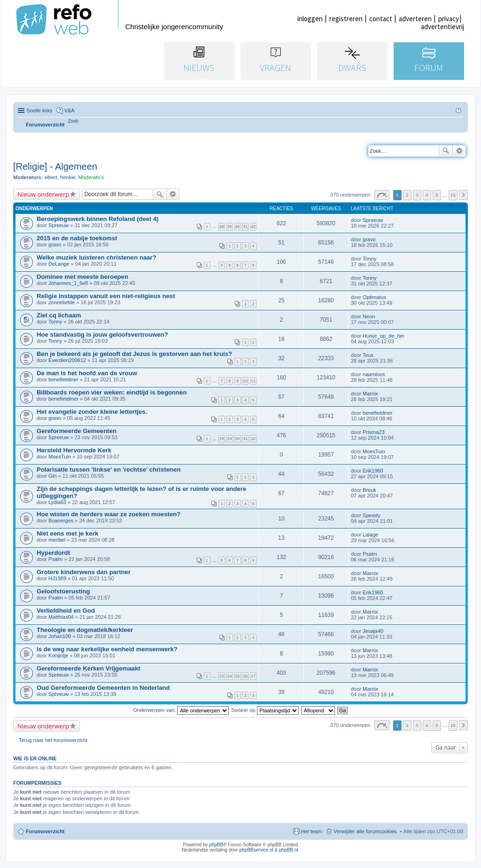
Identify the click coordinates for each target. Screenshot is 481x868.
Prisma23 (373, 432)
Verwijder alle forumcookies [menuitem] (365, 831)
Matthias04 (61, 617)
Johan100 (60, 636)
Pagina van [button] (382, 195)
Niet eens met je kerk (67, 533)
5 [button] (437, 195)
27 (253, 676)
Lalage (370, 535)
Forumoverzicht (45, 831)
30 (238, 439)
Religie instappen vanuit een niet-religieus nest (106, 296)
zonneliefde (62, 302)
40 (238, 227)
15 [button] (453, 195)
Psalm (56, 559)
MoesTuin (60, 457)
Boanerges (61, 521)
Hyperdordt (53, 553)
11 (253, 381)
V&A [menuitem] (70, 110)
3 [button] (417, 195)
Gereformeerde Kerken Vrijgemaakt (89, 668)
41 (245, 227)
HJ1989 (57, 578)
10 (245, 381)
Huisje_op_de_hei (383, 336)
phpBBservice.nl (256, 850)
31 (245, 439)
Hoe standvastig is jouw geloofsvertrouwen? (102, 335)
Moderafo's (91, 177)
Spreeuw (58, 225)
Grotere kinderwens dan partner (84, 572)
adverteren (415, 19)
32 (253, 439)
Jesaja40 (373, 631)
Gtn (53, 476)
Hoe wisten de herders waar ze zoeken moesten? (109, 514)
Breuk (369, 490)
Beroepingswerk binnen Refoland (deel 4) (97, 219)
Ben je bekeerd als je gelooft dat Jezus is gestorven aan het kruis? (134, 354)
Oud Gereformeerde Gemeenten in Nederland (103, 688)
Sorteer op (265, 710)
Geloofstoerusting (63, 591)
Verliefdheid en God (66, 611)
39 (230, 227)
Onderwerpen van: (181, 710)
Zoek (446, 151)
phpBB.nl (289, 850)
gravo (55, 245)
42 (253, 227)
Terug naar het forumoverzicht (53, 740)
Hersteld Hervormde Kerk (74, 450)
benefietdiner (63, 379)
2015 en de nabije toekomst (77, 238)
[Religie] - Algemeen (55, 166)
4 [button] (427, 195)
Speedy (371, 515)
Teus (368, 355)
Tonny (369, 259)
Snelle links (39, 110)
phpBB (216, 845)
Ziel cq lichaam (59, 315)
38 (222, 227)
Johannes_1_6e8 (68, 283)
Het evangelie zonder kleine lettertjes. (92, 412)
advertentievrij (442, 27)
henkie (68, 177)
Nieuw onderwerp (43, 194)
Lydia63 (57, 502)
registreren (346, 19)
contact (381, 19)
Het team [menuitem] (312, 831)
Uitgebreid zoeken (459, 151)
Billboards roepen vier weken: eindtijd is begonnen (112, 392)
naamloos (374, 374)
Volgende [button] (463, 195)
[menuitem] (73, 121)
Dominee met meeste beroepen (82, 277)
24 (230, 676)
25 (238, 676)
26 (245, 676)
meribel (57, 540)
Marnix (370, 394)
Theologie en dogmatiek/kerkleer (85, 630)
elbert (51, 177)
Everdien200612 (67, 360)
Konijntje (58, 655)
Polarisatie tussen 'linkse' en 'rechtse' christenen (109, 470)
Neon (369, 316)
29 (230, 439)
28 (222, 439)
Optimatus (374, 297)
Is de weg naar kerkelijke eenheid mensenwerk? (107, 649)
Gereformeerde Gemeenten (77, 431)
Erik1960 (373, 471)
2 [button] (407, 195)
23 (222, 676)
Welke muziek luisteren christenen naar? (97, 257)
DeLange (59, 264)
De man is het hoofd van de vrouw (87, 373)
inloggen (310, 19)
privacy (449, 19)
